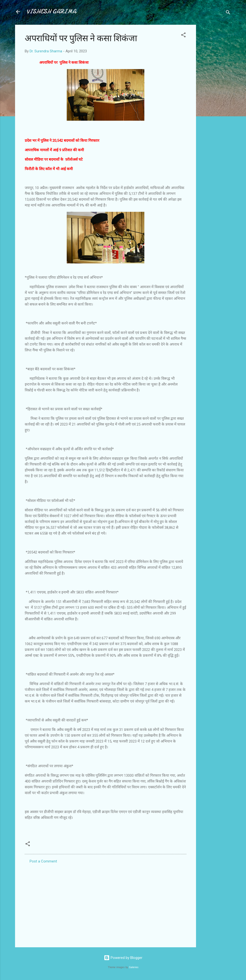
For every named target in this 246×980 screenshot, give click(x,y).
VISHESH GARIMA (51, 12)
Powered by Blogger (123, 958)
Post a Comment (43, 861)
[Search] (228, 13)
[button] (183, 36)
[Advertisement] (215, 97)
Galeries (134, 967)
